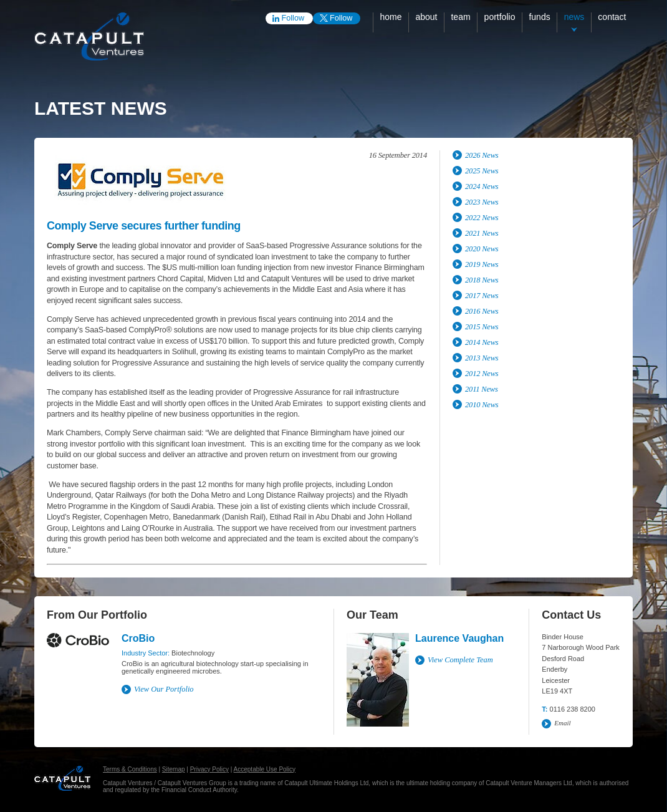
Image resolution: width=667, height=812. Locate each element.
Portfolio (500, 17)
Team (460, 17)
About (426, 17)
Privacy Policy (209, 769)
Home (391, 17)
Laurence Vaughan (459, 638)
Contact (612, 17)
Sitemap (174, 769)
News (574, 17)
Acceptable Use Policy (265, 769)
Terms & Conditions (130, 769)
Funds (539, 17)
